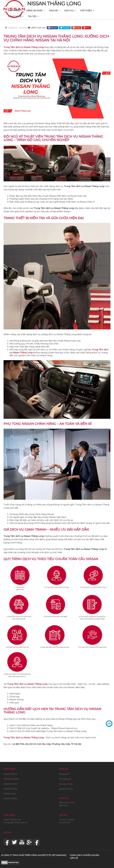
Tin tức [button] (32, 16)
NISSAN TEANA (10, 789)
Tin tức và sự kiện (67, 820)
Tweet (65, 28)
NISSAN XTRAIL (11, 774)
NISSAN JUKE (10, 794)
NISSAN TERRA (10, 799)
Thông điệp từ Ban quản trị (16, 823)
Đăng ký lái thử (66, 789)
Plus (76, 28)
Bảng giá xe (64, 774)
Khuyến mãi (65, 823)
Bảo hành (64, 805)
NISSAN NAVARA (11, 779)
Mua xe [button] (53, 11)
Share (53, 28)
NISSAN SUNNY (11, 784)
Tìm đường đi (65, 779)
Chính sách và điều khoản (84, 855)
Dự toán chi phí (66, 784)
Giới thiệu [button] (86, 11)
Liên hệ (74, 858)
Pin (86, 28)
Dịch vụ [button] (69, 11)
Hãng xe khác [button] (34, 11)
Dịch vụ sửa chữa (67, 802)
